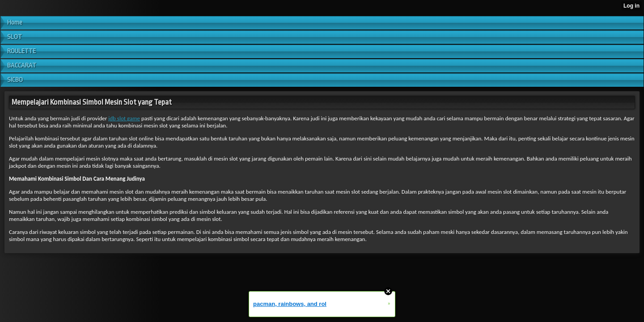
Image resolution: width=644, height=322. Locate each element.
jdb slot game (124, 118)
